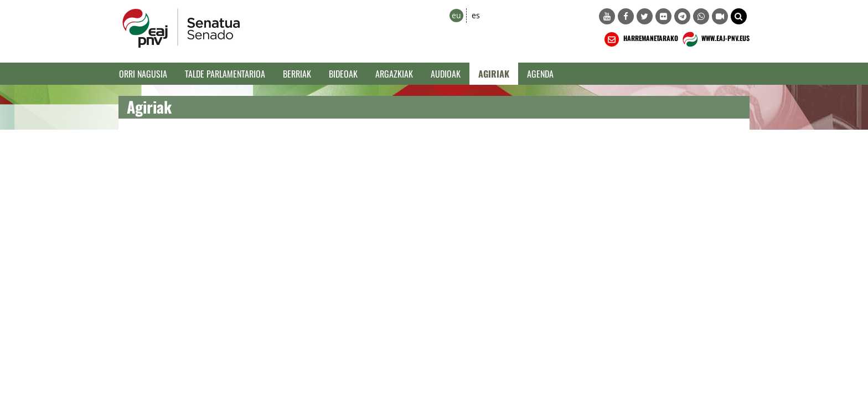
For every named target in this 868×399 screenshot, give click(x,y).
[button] (739, 16)
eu (456, 15)
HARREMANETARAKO (640, 39)
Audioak (446, 74)
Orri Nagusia (143, 74)
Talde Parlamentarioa (225, 74)
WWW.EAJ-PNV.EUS (715, 39)
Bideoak (343, 74)
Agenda (540, 74)
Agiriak (494, 74)
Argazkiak (394, 74)
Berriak (297, 74)
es (476, 15)
